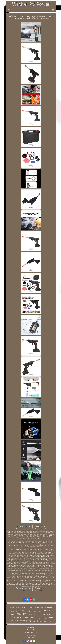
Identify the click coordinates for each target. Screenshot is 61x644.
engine (29, 611)
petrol (22, 621)
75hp (39, 615)
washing (30, 614)
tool (50, 621)
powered (37, 608)
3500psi (31, 607)
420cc (35, 615)
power (22, 610)
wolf (16, 611)
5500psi (18, 607)
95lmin (26, 618)
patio (19, 617)
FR (33, 638)
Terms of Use (31, 635)
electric (15, 620)
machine (49, 615)
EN (29, 638)
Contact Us (31, 630)
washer (47, 610)
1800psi (45, 621)
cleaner (33, 617)
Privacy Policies (31, 633)
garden (43, 607)
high (12, 617)
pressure (21, 614)
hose (44, 614)
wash (51, 617)
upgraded (40, 618)
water (24, 607)
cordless (12, 611)
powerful (35, 611)
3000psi (40, 611)
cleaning (46, 618)
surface (50, 607)
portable (13, 615)
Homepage (31, 627)
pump (29, 621)
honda (12, 608)
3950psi (39, 621)
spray (34, 621)
